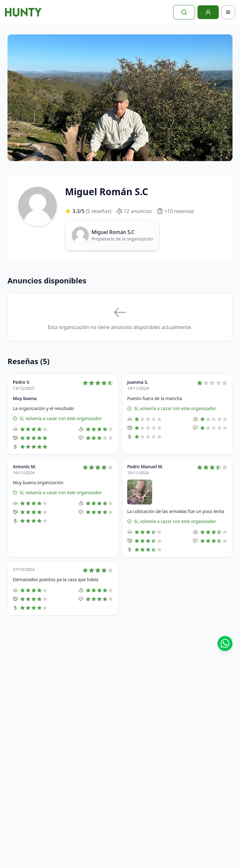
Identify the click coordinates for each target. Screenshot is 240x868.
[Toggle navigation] (228, 12)
